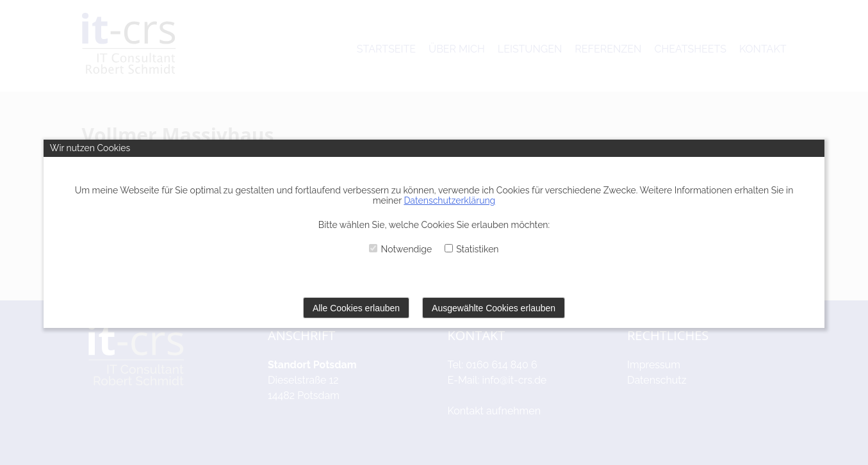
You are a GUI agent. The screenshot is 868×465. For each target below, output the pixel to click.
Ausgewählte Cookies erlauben (494, 308)
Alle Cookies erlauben (356, 308)
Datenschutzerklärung (449, 200)
